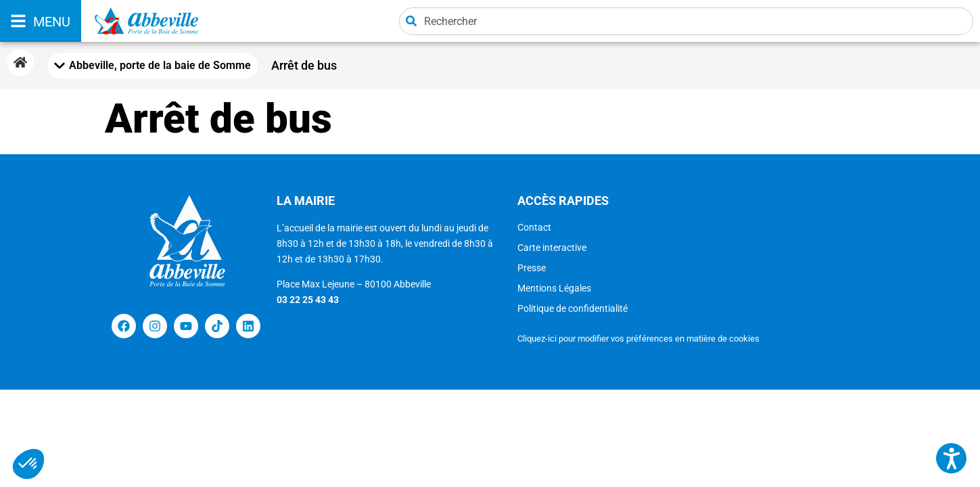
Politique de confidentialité (573, 308)
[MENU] (18, 21)
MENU (52, 22)
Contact (534, 227)
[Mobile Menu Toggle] (153, 66)
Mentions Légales (554, 288)
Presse (532, 268)
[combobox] (686, 21)
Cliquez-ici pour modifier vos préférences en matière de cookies (638, 339)
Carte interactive (552, 248)
